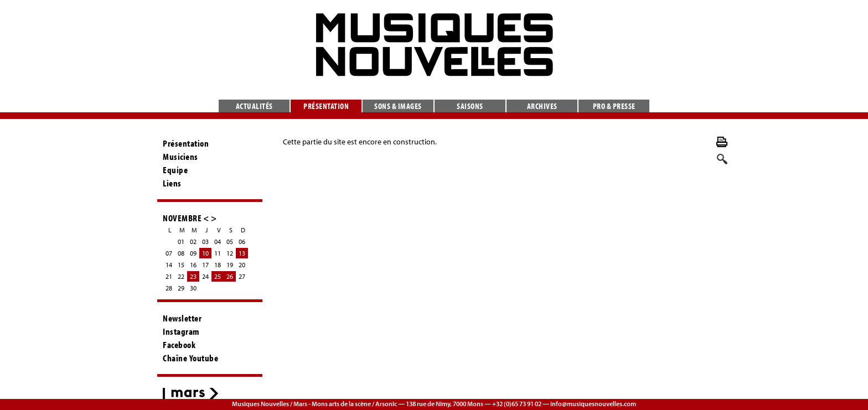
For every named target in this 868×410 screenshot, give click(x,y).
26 (230, 276)
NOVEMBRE (182, 218)
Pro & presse (614, 106)
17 (205, 265)
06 (242, 242)
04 (218, 242)
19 (230, 265)
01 (181, 242)
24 (205, 276)
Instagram (181, 331)
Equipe (175, 170)
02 (193, 242)
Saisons (470, 106)
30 (193, 288)
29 (181, 288)
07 (169, 253)
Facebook (179, 345)
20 (242, 265)
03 (205, 242)
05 (230, 242)
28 (169, 288)
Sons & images (398, 106)
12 (230, 253)
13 (242, 253)
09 (193, 253)
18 (218, 265)
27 (242, 276)
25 (218, 276)
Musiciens (180, 157)
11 (218, 253)
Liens (172, 183)
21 (169, 276)
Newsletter (182, 318)
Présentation (326, 106)
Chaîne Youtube (190, 358)
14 (169, 265)
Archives (542, 106)
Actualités (254, 106)
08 (181, 253)
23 (193, 276)
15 (181, 265)
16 (193, 265)
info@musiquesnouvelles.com (593, 404)
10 (205, 253)
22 (181, 276)
